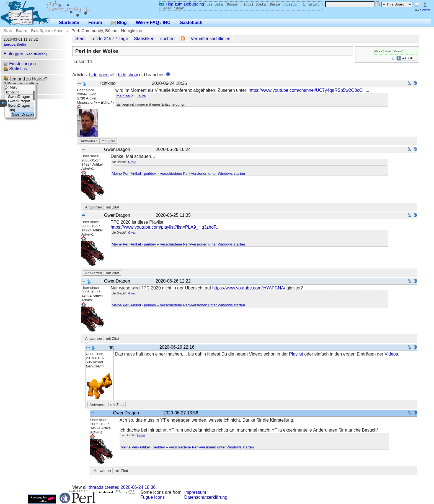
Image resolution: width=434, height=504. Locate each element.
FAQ (155, 23)
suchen (167, 39)
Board (22, 31)
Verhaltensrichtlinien (210, 39)
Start (8, 31)
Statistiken (144, 39)
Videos (391, 354)
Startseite (69, 23)
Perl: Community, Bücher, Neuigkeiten (108, 31)
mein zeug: (126, 96)
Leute (141, 96)
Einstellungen (20, 64)
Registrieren (36, 54)
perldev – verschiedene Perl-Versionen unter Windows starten (194, 173)
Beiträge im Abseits (49, 31)
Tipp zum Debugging (182, 4)
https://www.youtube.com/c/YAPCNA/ (249, 288)
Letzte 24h (101, 39)
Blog (119, 23)
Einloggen (13, 54)
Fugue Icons (153, 497)
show (133, 75)
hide (93, 75)
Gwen (132, 162)
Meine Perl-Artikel (126, 173)
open (104, 75)
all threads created (119, 487)
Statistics (15, 69)
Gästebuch (191, 23)
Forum (95, 23)
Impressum (195, 492)
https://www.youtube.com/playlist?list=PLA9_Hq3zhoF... (165, 227)
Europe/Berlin (15, 44)
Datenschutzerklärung (206, 497)
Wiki (140, 23)
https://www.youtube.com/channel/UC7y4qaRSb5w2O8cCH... (309, 90)
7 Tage (122, 39)
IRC (167, 23)
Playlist (296, 354)
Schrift (423, 10)
